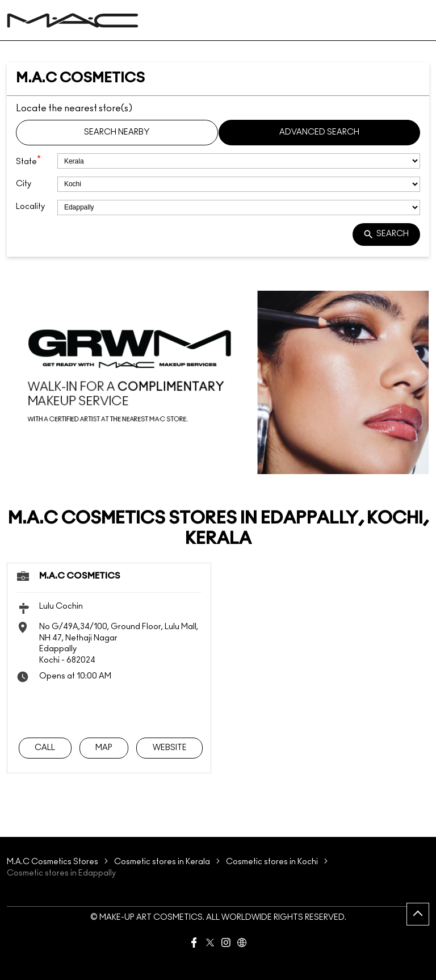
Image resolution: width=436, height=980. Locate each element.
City (24, 184)
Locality (30, 207)
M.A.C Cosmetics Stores (53, 862)
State (28, 161)
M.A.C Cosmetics (80, 576)
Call (45, 747)
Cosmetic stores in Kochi (272, 862)
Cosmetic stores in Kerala (162, 862)
